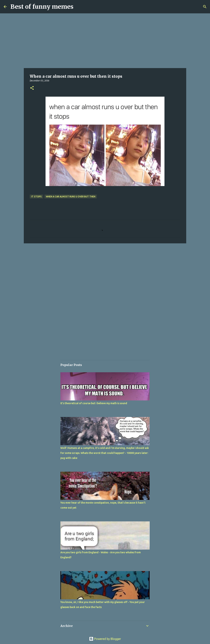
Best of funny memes (42, 7)
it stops (36, 197)
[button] (32, 88)
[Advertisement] (105, 41)
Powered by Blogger (105, 639)
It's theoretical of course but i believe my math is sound (94, 403)
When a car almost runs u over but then (71, 197)
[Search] (205, 7)
